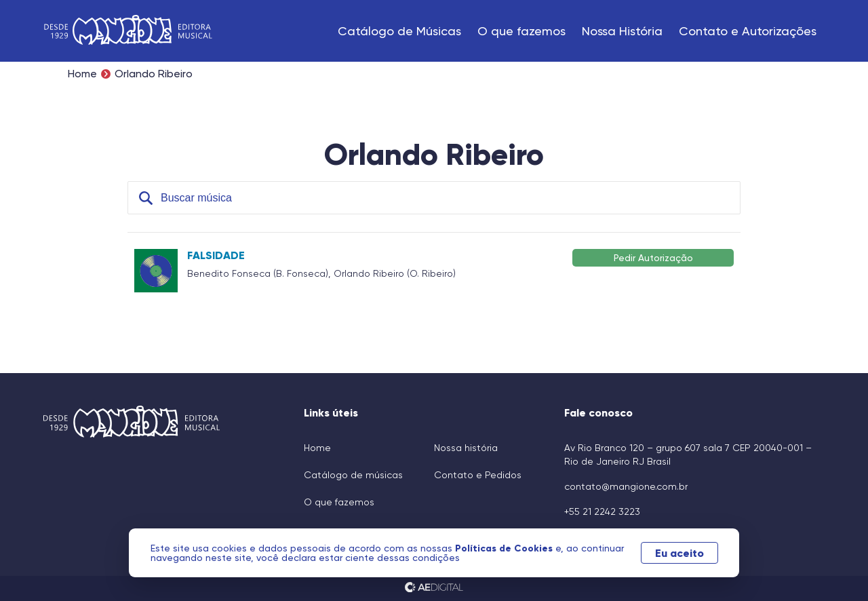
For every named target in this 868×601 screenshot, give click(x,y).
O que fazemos (521, 31)
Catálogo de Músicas (399, 31)
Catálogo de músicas (353, 475)
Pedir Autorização (653, 257)
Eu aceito (679, 553)
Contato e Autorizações (748, 31)
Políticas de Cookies (505, 548)
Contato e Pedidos (478, 475)
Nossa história (466, 448)
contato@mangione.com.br (626, 486)
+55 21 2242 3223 (602, 511)
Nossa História (622, 31)
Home (82, 74)
